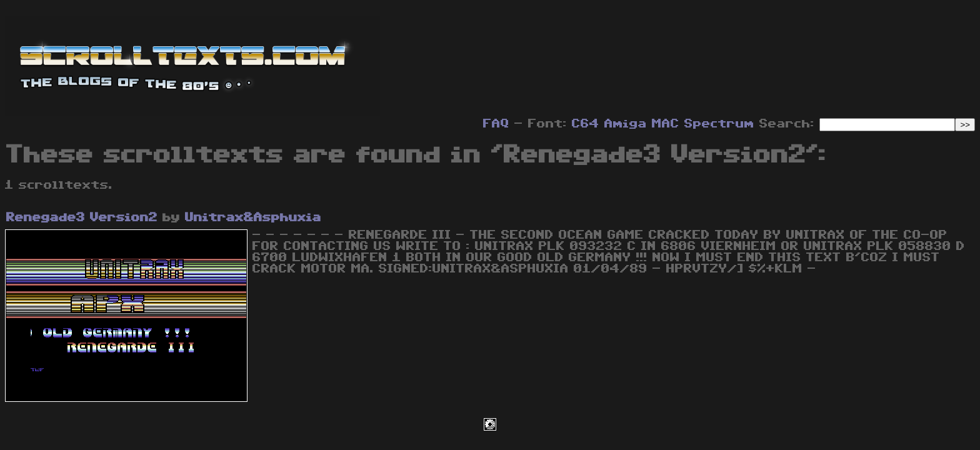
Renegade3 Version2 (82, 217)
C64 (586, 124)
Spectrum (719, 124)
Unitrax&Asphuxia (253, 217)
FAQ (496, 124)
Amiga (626, 124)
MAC (666, 124)
